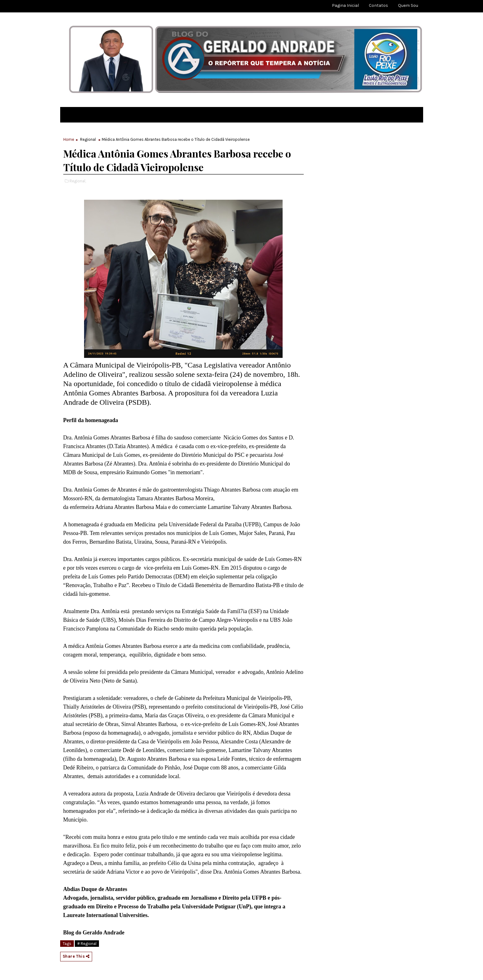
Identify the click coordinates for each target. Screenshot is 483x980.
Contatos (378, 5)
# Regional (87, 944)
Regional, (78, 181)
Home (69, 139)
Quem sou (408, 5)
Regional (88, 139)
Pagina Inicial (345, 5)
